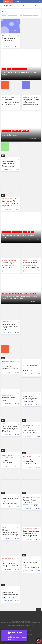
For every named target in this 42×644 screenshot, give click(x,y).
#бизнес (4, 159)
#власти (25, 232)
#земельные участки (8, 294)
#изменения (25, 131)
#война (35, 529)
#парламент (35, 498)
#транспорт (5, 393)
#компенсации (6, 36)
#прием (4, 97)
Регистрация (18, 2)
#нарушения (31, 426)
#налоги (9, 159)
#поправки (15, 69)
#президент (34, 97)
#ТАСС (32, 232)
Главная (4, 15)
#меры (33, 363)
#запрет (19, 131)
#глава (29, 456)
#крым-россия (31, 394)
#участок (27, 294)
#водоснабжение (28, 529)
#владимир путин (11, 199)
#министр (33, 294)
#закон (13, 36)
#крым (4, 69)
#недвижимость (7, 361)
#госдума (19, 232)
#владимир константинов (9, 260)
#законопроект (7, 131)
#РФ (29, 232)
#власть (9, 496)
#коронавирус (10, 559)
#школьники (6, 322)
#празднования (23, 69)
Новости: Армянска (13, 15)
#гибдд (4, 455)
